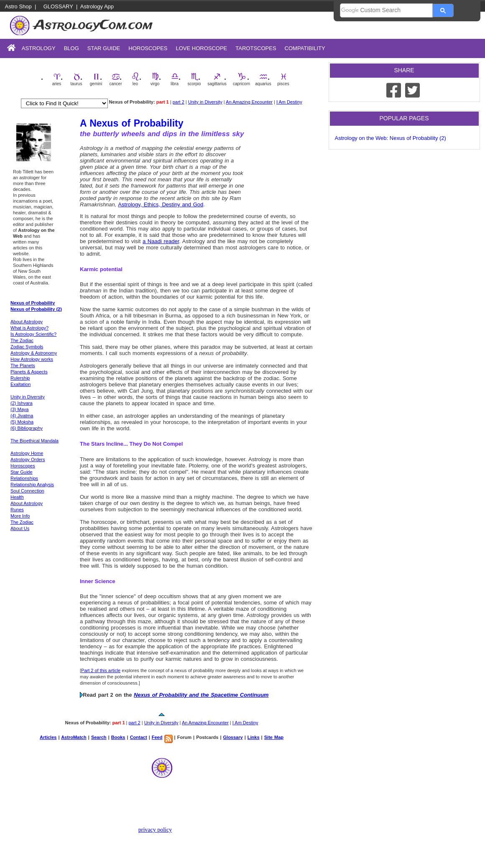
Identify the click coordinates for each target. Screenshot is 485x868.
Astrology (39, 48)
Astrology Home (27, 453)
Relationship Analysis (32, 485)
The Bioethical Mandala (34, 441)
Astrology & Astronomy (34, 353)
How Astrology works (32, 359)
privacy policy (155, 830)
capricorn (241, 79)
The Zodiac (22, 340)
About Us (20, 528)
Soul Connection (27, 491)
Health (17, 497)
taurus (77, 79)
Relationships (24, 478)
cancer (115, 79)
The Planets (23, 365)
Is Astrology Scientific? (33, 334)
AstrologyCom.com (93, 25)
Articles (48, 737)
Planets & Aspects (29, 372)
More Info (20, 516)
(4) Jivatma (22, 416)
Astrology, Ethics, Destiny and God (161, 204)
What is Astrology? (29, 328)
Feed (157, 737)
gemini (96, 79)
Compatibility (305, 48)
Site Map (274, 737)
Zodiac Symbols (27, 347)
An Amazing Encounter (249, 102)
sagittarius (217, 79)
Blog (71, 48)
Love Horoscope (201, 48)
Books (118, 737)
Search (99, 737)
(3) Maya (19, 409)
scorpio (194, 79)
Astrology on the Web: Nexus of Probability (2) (391, 138)
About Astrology (27, 322)
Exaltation (20, 384)
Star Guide (104, 48)
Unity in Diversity (205, 102)
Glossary (58, 6)
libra (175, 79)
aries (57, 79)
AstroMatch (74, 737)
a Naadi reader (161, 241)
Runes (17, 510)
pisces (283, 79)
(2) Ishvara (22, 403)
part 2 (179, 102)
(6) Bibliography (27, 428)
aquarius (263, 79)
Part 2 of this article (101, 670)
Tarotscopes (256, 48)
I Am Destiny (289, 102)
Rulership (20, 378)
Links (254, 737)
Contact (139, 737)
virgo (155, 79)
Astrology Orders (28, 459)
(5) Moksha (22, 422)
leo (135, 79)
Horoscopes (148, 48)
